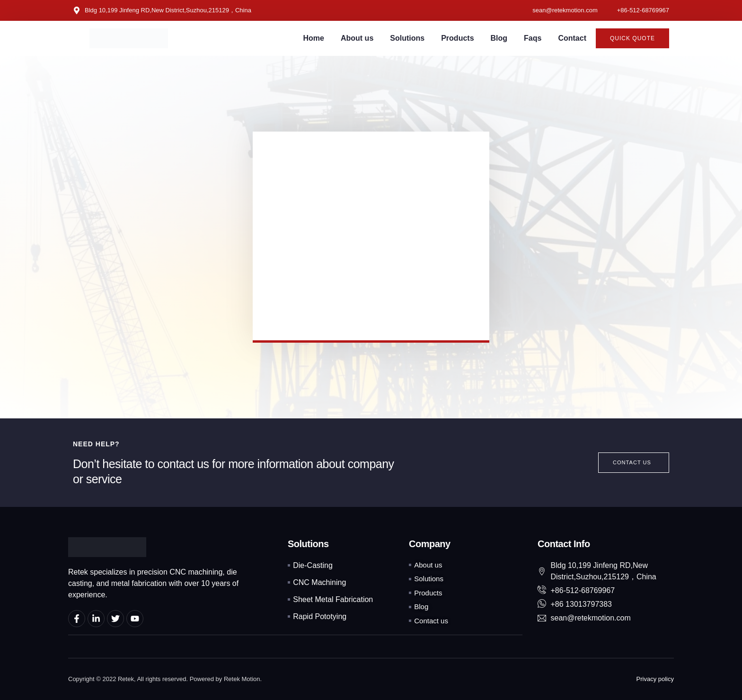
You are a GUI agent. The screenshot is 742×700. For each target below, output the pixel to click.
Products (457, 38)
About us (357, 38)
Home (314, 38)
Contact (572, 38)
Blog (499, 38)
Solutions (407, 38)
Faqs (533, 38)
